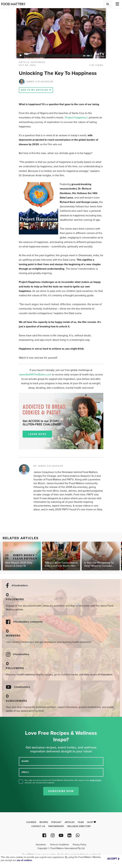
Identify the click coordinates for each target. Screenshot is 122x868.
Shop (92, 822)
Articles (70, 822)
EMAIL (26, 772)
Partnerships (56, 826)
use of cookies (24, 860)
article (24, 62)
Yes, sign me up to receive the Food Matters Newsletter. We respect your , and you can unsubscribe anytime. (63, 781)
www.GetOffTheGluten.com (36, 375)
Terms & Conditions (59, 845)
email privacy (95, 780)
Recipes (44, 822)
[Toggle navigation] (117, 4)
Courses (31, 822)
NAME (25, 761)
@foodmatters (20, 586)
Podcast (56, 822)
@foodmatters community (28, 622)
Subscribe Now (61, 791)
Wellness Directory (79, 826)
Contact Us (38, 826)
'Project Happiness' (76, 118)
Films (81, 822)
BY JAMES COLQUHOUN (48, 466)
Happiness (38, 62)
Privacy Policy (80, 845)
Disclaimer (41, 845)
